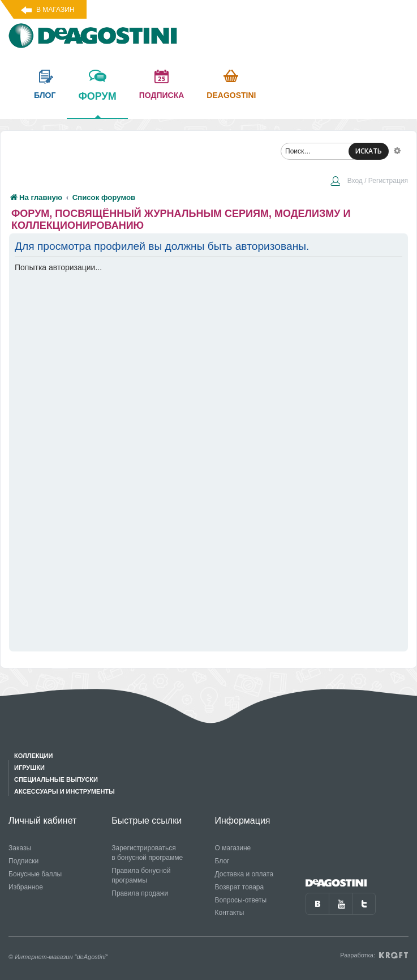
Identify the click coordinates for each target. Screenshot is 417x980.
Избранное (26, 887)
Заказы (20, 848)
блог (45, 95)
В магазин (55, 10)
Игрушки (29, 768)
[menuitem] (369, 182)
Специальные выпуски (56, 779)
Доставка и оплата (244, 874)
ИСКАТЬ (369, 151)
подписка (162, 95)
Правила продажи (140, 893)
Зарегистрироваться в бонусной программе (147, 853)
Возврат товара (240, 887)
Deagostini (231, 95)
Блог (222, 861)
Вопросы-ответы (241, 900)
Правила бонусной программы (141, 875)
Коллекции (33, 756)
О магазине (233, 848)
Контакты (230, 913)
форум (97, 104)
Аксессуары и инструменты (65, 791)
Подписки (23, 861)
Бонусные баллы (35, 874)
